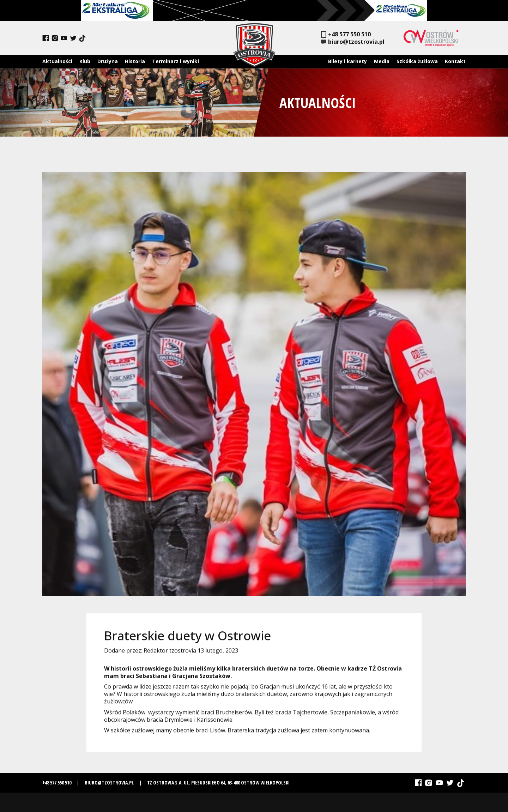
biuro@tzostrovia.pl (353, 42)
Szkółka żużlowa (417, 61)
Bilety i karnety (347, 61)
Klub (85, 61)
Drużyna (108, 61)
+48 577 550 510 (346, 34)
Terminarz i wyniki (176, 61)
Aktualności (57, 61)
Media (382, 61)
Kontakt (455, 61)
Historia (135, 61)
